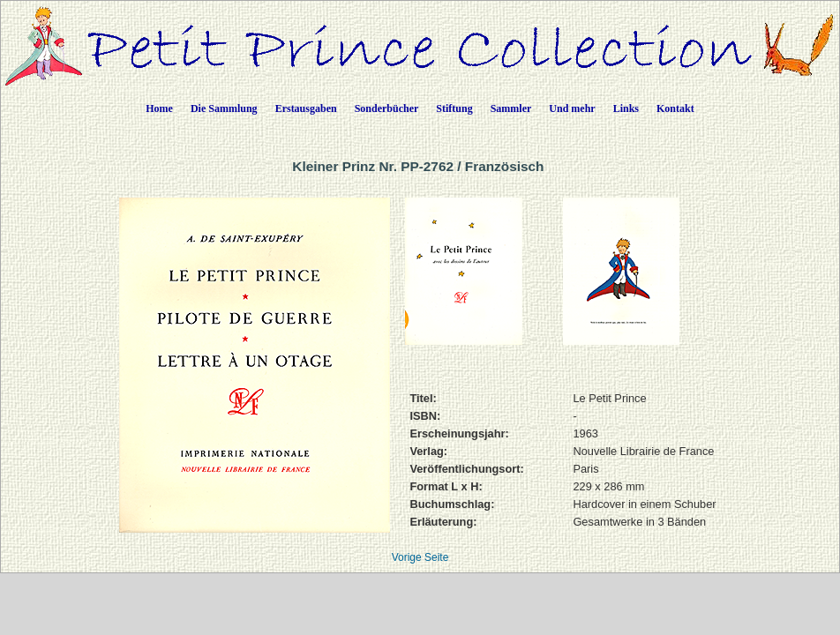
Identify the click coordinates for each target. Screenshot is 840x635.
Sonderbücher (387, 108)
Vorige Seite (420, 557)
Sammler (511, 108)
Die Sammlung (224, 108)
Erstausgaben (306, 108)
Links (626, 108)
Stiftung (454, 108)
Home (159, 108)
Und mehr (572, 108)
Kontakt (675, 108)
